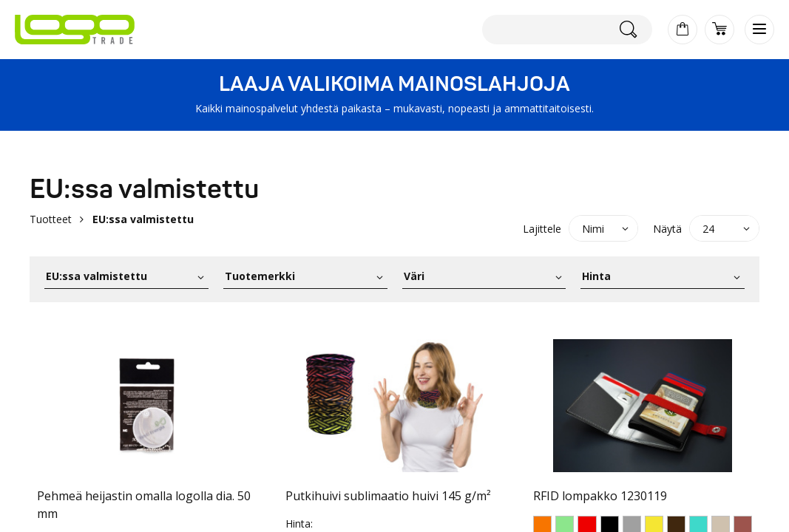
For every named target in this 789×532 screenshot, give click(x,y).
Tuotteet (51, 219)
